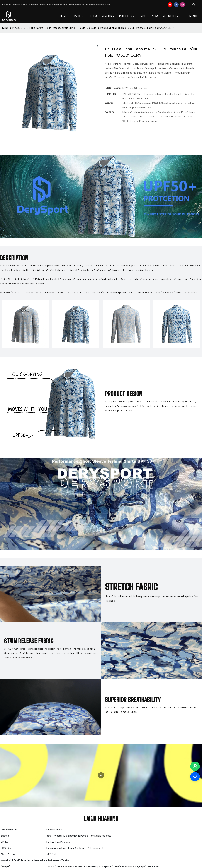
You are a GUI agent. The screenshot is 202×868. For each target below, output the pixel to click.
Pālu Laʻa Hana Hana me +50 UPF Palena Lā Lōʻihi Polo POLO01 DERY (137, 28)
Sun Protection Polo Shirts (61, 28)
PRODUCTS (19, 28)
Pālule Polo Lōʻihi (88, 28)
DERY (5, 28)
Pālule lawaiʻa (36, 28)
